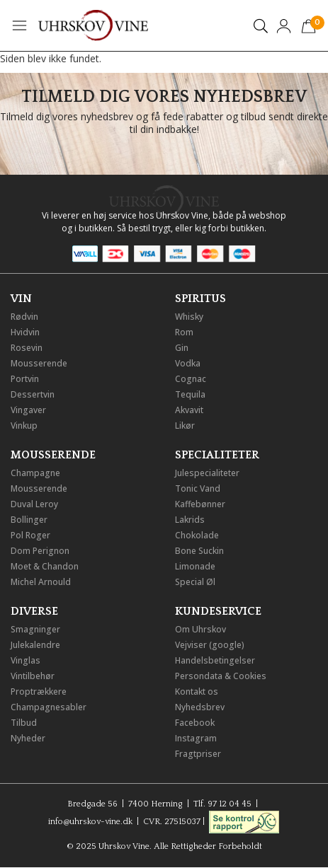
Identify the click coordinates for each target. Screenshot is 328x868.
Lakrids (190, 520)
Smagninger (35, 629)
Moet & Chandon (45, 566)
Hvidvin (25, 332)
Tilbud (24, 723)
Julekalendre (35, 645)
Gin (182, 348)
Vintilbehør (33, 676)
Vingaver (28, 410)
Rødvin (24, 317)
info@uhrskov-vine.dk (90, 821)
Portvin (25, 379)
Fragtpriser (198, 754)
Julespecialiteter (207, 473)
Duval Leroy (34, 504)
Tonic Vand (198, 488)
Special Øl (195, 582)
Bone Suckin (199, 551)
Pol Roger (30, 535)
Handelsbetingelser (215, 660)
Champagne (35, 473)
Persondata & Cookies (221, 676)
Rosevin (27, 348)
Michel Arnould (41, 582)
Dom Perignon (40, 551)
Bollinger (29, 520)
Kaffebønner (200, 504)
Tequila (190, 394)
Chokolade (197, 535)
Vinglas (26, 660)
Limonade (195, 566)
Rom (184, 332)
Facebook (195, 723)
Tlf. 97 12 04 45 (222, 804)
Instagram (196, 738)
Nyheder (28, 738)
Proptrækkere (39, 691)
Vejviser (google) (210, 645)
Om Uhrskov (200, 629)
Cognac (191, 379)
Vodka (188, 363)
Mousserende (39, 363)
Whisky (189, 317)
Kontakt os (197, 691)
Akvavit (189, 410)
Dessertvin (33, 394)
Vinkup (24, 426)
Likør (185, 426)
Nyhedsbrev (200, 707)
